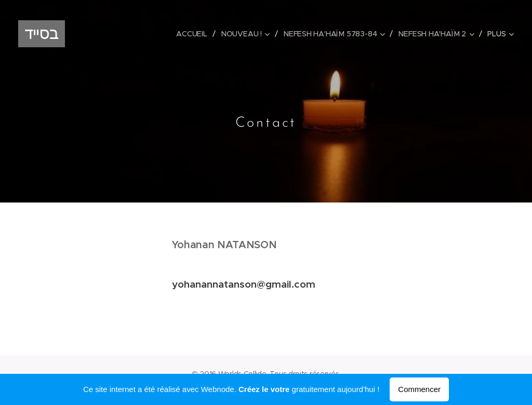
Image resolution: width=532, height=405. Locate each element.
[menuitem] (195, 34)
